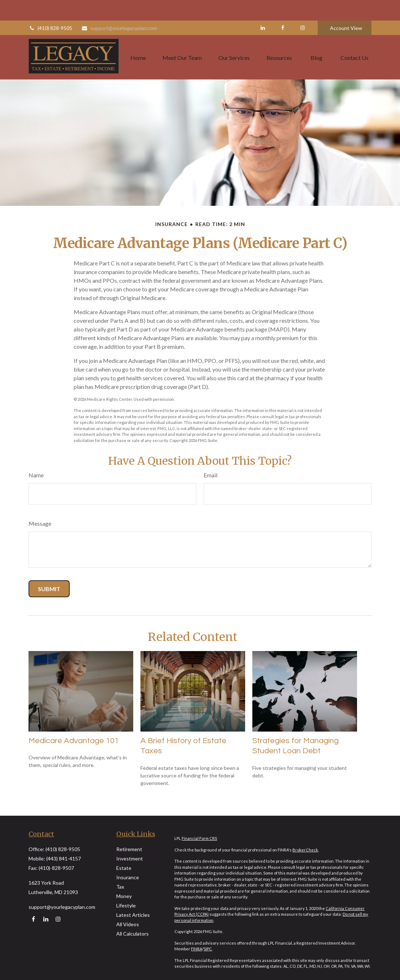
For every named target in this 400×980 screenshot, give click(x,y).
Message (40, 523)
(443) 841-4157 (64, 858)
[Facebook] (282, 7)
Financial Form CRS (199, 838)
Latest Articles (133, 915)
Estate (124, 868)
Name (36, 475)
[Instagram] (58, 919)
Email (210, 475)
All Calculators (132, 934)
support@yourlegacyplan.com (119, 7)
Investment (130, 858)
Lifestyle (126, 905)
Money (124, 896)
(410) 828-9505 (50, 7)
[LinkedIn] (263, 7)
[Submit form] (49, 589)
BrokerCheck (305, 850)
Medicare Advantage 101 (74, 741)
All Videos (128, 924)
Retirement (129, 849)
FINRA (197, 949)
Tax (120, 887)
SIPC (208, 949)
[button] (138, 36)
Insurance (128, 877)
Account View (346, 7)
